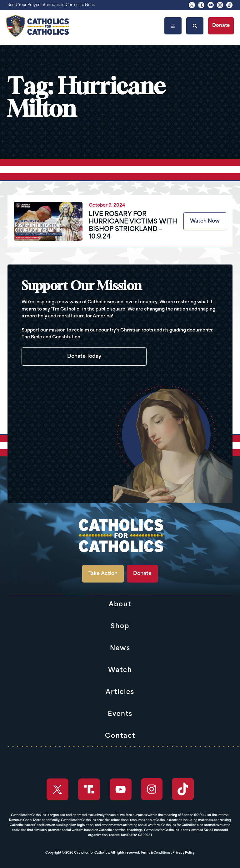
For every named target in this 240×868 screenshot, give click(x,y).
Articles (120, 692)
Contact (120, 736)
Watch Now (205, 221)
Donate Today (84, 357)
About (120, 605)
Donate (221, 26)
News (120, 649)
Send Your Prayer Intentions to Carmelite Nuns (51, 5)
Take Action (103, 574)
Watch (120, 670)
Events (120, 714)
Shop (120, 627)
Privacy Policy (184, 853)
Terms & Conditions (155, 853)
